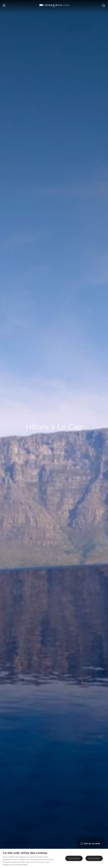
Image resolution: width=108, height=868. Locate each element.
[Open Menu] (4, 5)
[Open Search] (103, 5)
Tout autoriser (74, 858)
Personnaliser (94, 858)
